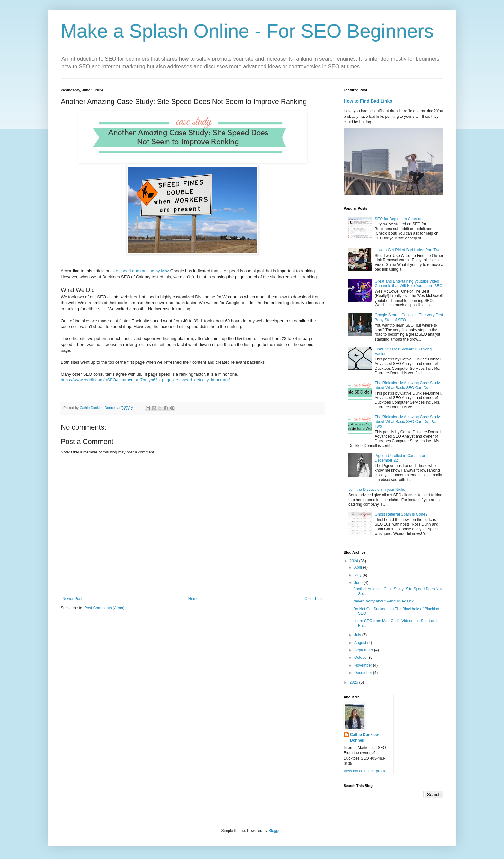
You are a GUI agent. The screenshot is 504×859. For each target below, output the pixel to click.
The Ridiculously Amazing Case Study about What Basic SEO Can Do (407, 385)
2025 (355, 682)
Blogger (275, 831)
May (358, 575)
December (364, 673)
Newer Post (72, 599)
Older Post (314, 599)
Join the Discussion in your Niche (377, 490)
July (358, 635)
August (361, 643)
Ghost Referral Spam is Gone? (401, 514)
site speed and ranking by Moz (140, 271)
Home (194, 599)
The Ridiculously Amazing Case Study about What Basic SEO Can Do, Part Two (407, 422)
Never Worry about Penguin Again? (383, 601)
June (359, 583)
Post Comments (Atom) (104, 608)
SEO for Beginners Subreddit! (400, 219)
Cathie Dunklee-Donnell (365, 738)
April (359, 567)
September (364, 650)
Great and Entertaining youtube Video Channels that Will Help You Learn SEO (409, 284)
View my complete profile (365, 771)
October (362, 658)
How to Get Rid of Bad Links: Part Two (408, 250)
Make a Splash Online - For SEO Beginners (247, 31)
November (364, 665)
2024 (355, 561)
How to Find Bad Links (368, 101)
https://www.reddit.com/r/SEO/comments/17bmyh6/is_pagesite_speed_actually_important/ (145, 380)
